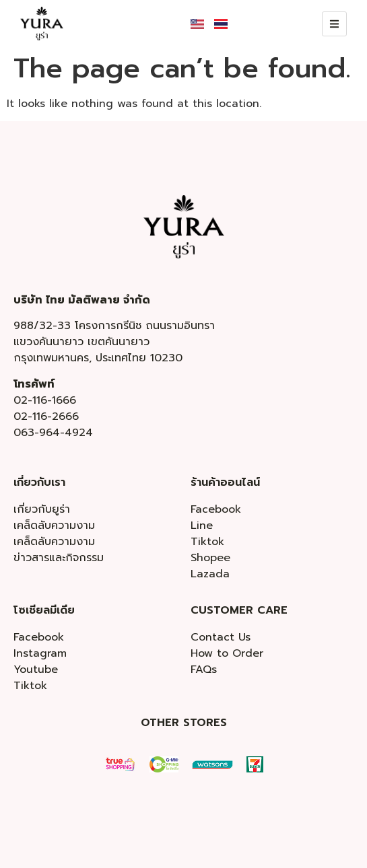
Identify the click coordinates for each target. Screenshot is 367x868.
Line (202, 526)
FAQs (204, 670)
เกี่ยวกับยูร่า (42, 509)
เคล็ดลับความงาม (54, 526)
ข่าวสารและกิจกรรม (59, 558)
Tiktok (207, 542)
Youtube (36, 670)
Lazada (210, 574)
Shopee (210, 558)
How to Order (227, 653)
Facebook (216, 509)
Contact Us (221, 637)
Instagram (40, 653)
